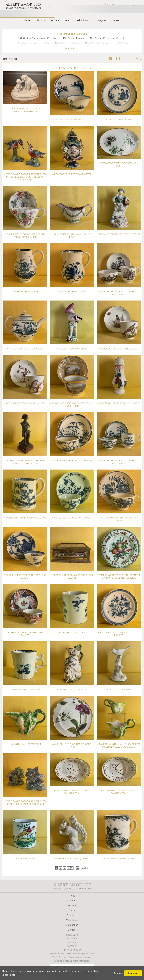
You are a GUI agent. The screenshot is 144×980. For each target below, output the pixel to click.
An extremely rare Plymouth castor (119, 403)
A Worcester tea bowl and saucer (72, 461)
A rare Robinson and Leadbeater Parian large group (25, 110)
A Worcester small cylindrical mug (25, 518)
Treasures (72, 915)
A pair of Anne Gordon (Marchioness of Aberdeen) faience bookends (25, 803)
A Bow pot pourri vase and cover (72, 174)
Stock (68, 20)
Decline (119, 973)
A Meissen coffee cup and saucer (119, 349)
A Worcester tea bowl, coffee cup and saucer (119, 293)
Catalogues (100, 20)
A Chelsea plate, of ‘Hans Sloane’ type (72, 746)
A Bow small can (25, 859)
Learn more (9, 975)
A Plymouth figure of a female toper (119, 234)
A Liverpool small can (72, 632)
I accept (133, 973)
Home (27, 20)
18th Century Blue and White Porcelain (37, 38)
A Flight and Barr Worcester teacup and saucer (72, 405)
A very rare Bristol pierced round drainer (119, 634)
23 (131, 59)
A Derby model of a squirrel (72, 859)
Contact (116, 20)
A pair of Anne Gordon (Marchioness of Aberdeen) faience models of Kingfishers (25, 177)
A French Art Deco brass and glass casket (72, 577)
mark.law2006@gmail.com (80, 953)
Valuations (82, 20)
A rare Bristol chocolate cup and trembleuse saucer (25, 236)
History (55, 20)
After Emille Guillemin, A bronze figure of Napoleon (25, 462)
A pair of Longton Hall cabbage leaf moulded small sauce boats (119, 746)
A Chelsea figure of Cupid (72, 349)
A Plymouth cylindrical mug (119, 859)
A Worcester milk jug (25, 292)
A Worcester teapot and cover (25, 349)
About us (41, 20)
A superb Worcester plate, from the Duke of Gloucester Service (119, 577)
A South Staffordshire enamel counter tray (72, 792)
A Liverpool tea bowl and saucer (72, 120)
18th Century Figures (73, 38)
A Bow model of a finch (119, 690)
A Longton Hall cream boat (25, 744)
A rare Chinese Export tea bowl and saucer (25, 577)
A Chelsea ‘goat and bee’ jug (72, 690)
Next (138, 59)
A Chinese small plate (119, 120)
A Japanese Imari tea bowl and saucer (25, 634)
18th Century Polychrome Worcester (108, 38)
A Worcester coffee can (25, 690)
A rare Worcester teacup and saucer (119, 519)
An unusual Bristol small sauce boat (72, 236)
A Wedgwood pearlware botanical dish (119, 165)
